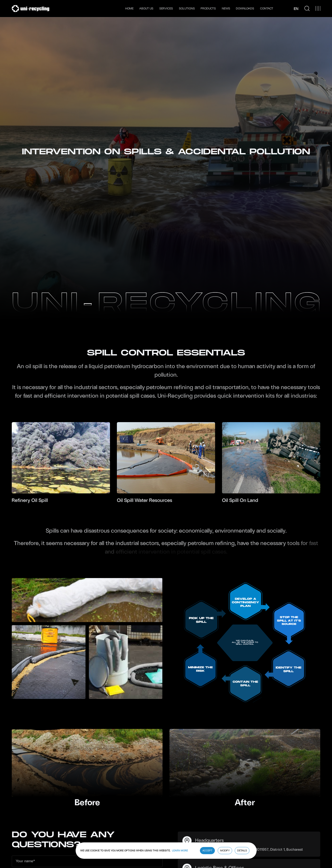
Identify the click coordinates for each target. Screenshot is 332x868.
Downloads (245, 8)
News (226, 8)
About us (146, 8)
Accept (207, 850)
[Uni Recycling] (31, 9)
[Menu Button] (318, 8)
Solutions (187, 8)
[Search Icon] (307, 8)
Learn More (180, 850)
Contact (267, 8)
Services (166, 8)
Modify (225, 850)
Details (242, 850)
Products (208, 8)
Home (129, 8)
